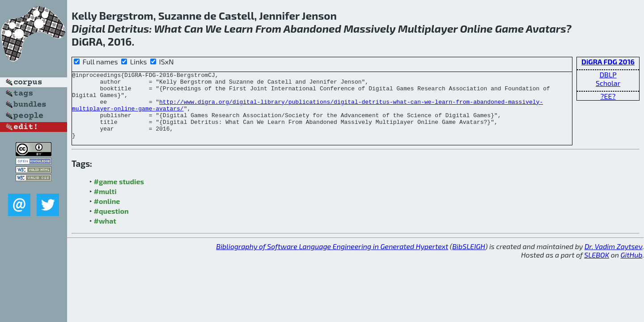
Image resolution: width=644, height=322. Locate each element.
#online (107, 214)
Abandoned (312, 28)
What (168, 28)
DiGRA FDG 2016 (608, 61)
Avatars (546, 28)
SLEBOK (597, 268)
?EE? (608, 96)
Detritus (128, 28)
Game (509, 28)
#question (111, 224)
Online (476, 28)
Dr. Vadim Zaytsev (613, 260)
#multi (105, 205)
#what (105, 234)
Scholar (608, 83)
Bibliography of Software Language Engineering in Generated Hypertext (332, 260)
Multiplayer (428, 28)
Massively (369, 28)
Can (193, 28)
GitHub (632, 268)
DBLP (608, 74)
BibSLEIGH (468, 260)
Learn (239, 28)
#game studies (119, 195)
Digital (88, 28)
